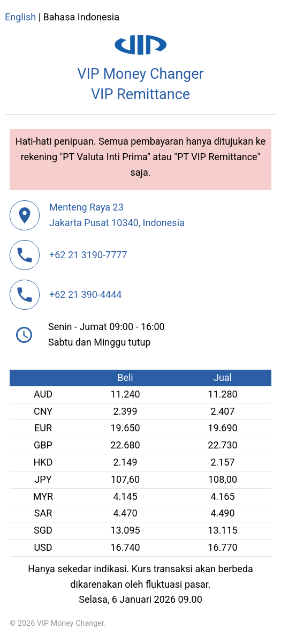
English (20, 17)
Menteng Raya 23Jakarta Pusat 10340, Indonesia (117, 215)
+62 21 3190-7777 (88, 255)
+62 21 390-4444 (85, 294)
